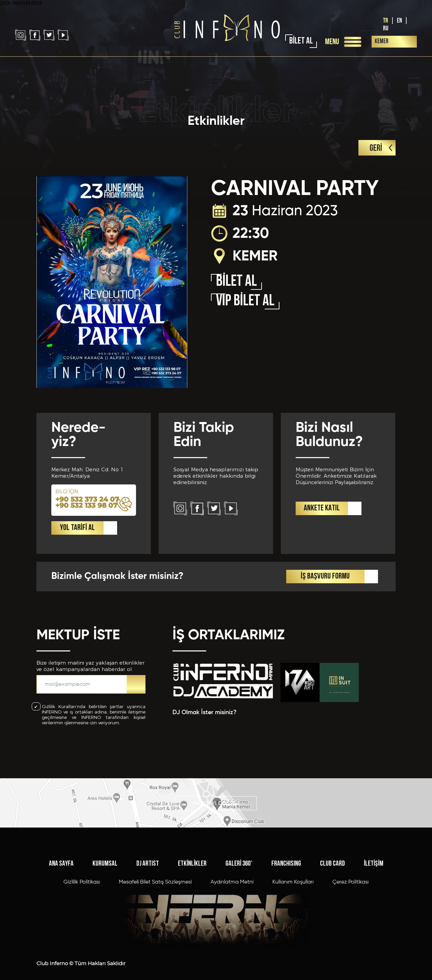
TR (386, 21)
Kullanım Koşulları (293, 890)
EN (399, 21)
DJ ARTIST (148, 872)
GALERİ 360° (239, 872)
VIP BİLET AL (245, 301)
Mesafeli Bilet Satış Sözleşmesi (155, 890)
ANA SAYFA (61, 872)
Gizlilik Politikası (82, 890)
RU (386, 29)
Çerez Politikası (350, 890)
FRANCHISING (286, 872)
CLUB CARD (332, 872)
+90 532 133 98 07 (86, 515)
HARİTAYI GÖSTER (216, 806)
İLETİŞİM (374, 872)
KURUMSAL (105, 872)
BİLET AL (301, 41)
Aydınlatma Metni (232, 890)
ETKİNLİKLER (192, 872)
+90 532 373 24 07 (87, 509)
